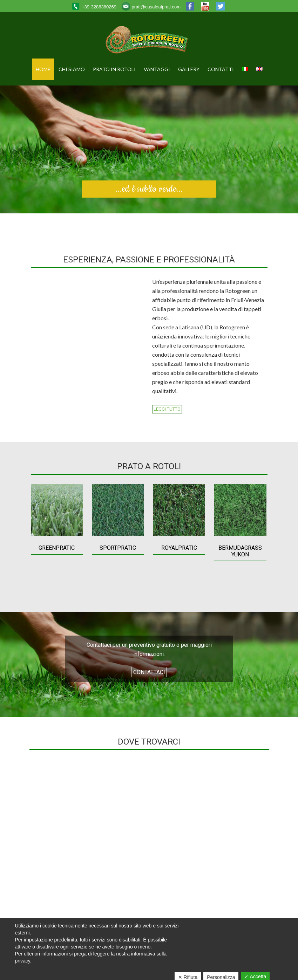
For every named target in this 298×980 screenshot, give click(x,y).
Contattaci (149, 672)
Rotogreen (149, 41)
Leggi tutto (167, 409)
